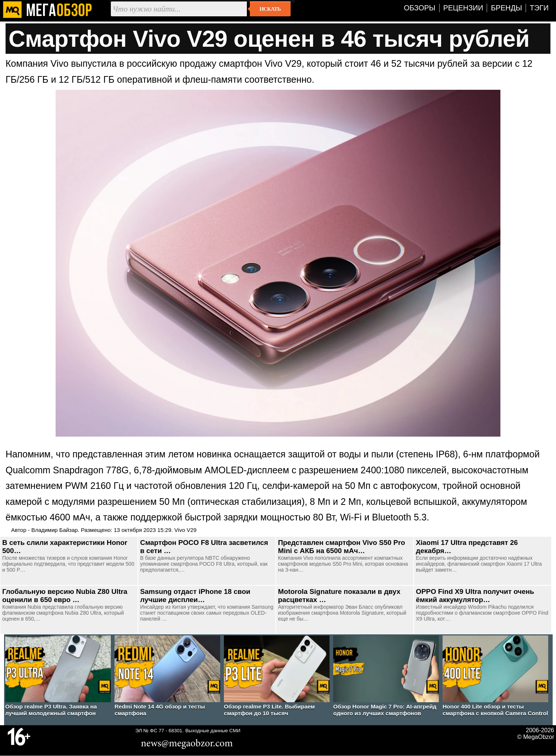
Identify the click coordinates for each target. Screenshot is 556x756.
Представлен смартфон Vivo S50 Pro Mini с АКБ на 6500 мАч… (342, 547)
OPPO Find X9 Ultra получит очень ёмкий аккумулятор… (475, 596)
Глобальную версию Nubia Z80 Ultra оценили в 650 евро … (65, 596)
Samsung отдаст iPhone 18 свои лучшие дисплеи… (195, 596)
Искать (270, 9)
